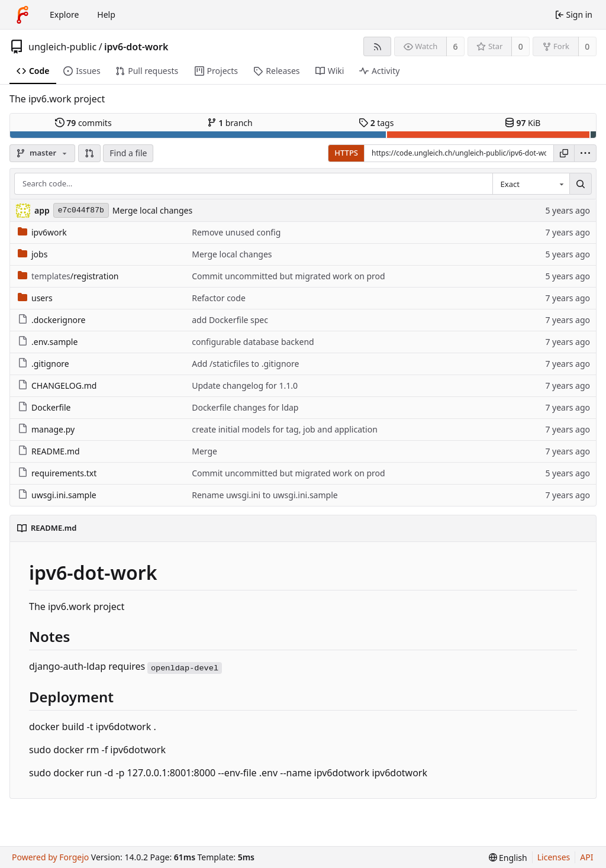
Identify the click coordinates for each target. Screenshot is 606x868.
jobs (33, 254)
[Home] (22, 15)
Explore (64, 14)
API (586, 857)
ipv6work (42, 232)
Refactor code (219, 298)
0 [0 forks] (587, 46)
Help (106, 14)
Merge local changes (152, 210)
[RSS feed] (377, 46)
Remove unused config (236, 232)
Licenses (554, 857)
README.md (49, 451)
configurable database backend (253, 342)
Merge (204, 451)
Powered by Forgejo (50, 857)
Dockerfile (44, 407)
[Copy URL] (564, 153)
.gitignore (43, 364)
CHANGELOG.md (57, 385)
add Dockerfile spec (230, 320)
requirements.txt (57, 473)
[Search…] (581, 184)
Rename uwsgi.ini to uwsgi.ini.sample (265, 495)
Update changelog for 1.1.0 (245, 385)
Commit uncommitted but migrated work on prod (289, 276)
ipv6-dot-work (136, 47)
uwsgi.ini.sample (57, 495)
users (35, 298)
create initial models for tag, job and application (285, 429)
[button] (89, 153)
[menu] (585, 153)
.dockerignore (51, 320)
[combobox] (531, 184)
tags (376, 123)
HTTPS (346, 153)
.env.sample (48, 342)
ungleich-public (62, 47)
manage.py (46, 429)
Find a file (128, 153)
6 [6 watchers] (456, 46)
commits (83, 123)
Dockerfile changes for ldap (245, 407)
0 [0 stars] (521, 46)
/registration (68, 276)
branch (230, 123)
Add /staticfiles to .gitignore (245, 364)
